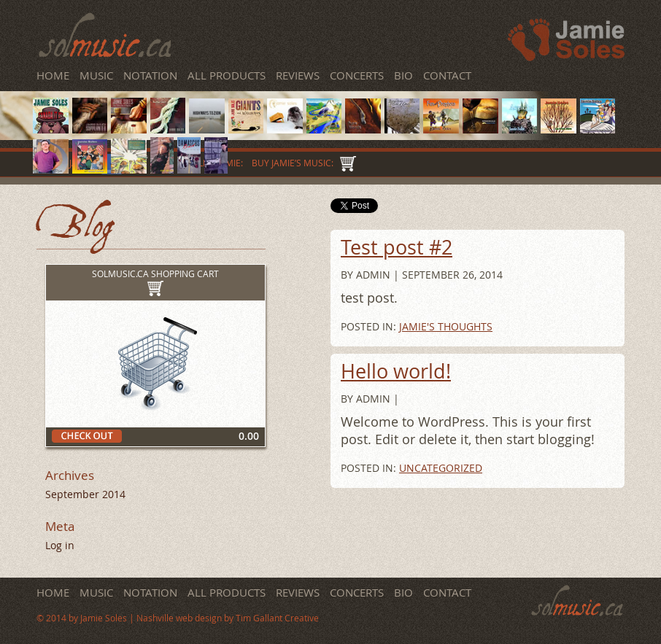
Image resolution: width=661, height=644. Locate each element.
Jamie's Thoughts (446, 327)
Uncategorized (441, 468)
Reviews (298, 75)
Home (53, 75)
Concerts (357, 75)
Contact (447, 75)
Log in (60, 545)
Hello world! (396, 371)
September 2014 (85, 494)
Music (98, 75)
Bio (403, 75)
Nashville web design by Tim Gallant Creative (228, 618)
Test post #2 (397, 247)
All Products (227, 75)
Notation (150, 75)
